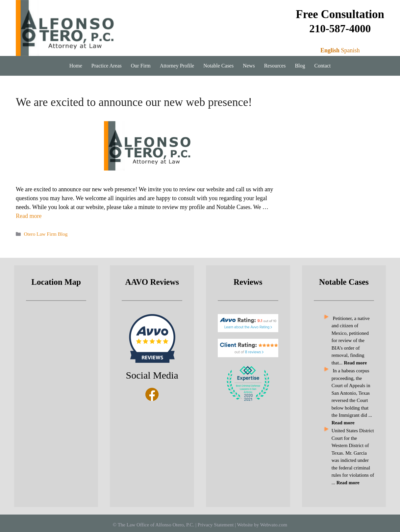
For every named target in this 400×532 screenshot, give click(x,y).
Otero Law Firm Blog (46, 234)
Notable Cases (218, 66)
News (249, 66)
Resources (275, 66)
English (330, 50)
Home (76, 66)
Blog (300, 66)
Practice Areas (107, 66)
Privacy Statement (216, 525)
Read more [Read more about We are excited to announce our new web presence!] (29, 216)
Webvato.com (274, 525)
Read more (348, 483)
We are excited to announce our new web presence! (134, 102)
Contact (323, 66)
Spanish (350, 50)
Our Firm (141, 66)
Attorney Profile (177, 66)
